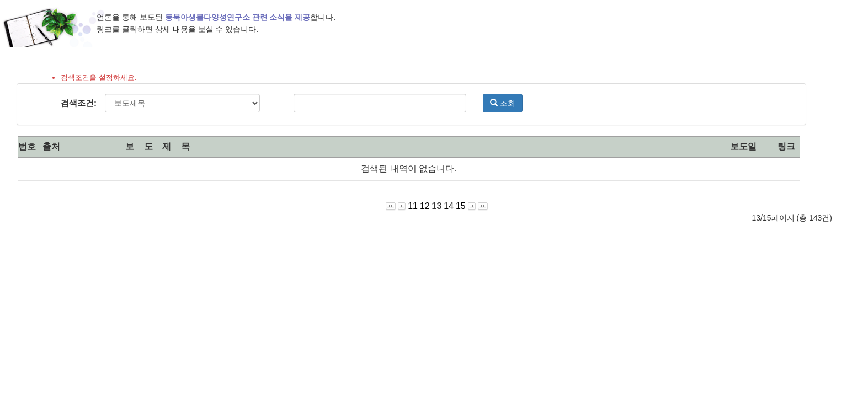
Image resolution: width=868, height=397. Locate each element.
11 (413, 206)
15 (461, 206)
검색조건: (79, 103)
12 (425, 206)
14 (449, 206)
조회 (503, 103)
